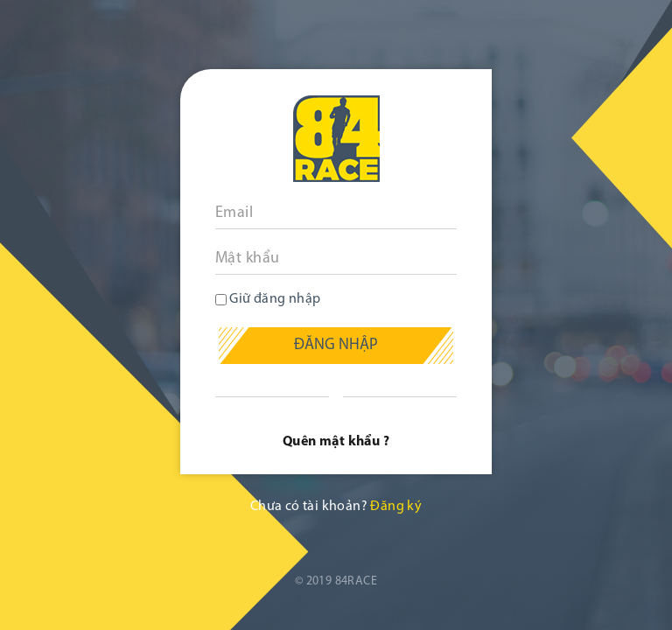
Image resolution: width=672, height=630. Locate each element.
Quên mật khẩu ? (336, 442)
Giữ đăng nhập (268, 299)
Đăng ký (396, 507)
